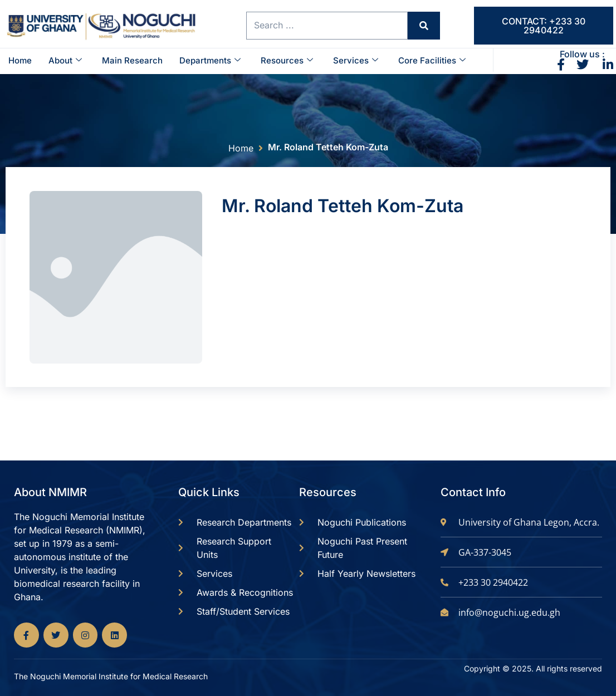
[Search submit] (422, 26)
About (65, 60)
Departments (210, 60)
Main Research (132, 60)
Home (20, 60)
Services (356, 60)
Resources (287, 60)
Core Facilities (432, 60)
